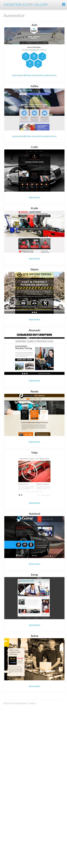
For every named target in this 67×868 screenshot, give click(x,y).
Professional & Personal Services (41, 75)
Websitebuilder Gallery (26, 4)
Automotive (18, 75)
